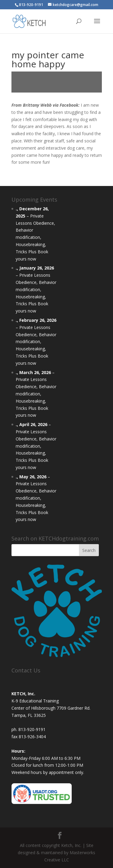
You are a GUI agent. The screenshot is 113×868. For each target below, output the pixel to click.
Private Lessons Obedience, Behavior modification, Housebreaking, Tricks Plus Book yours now (35, 237)
